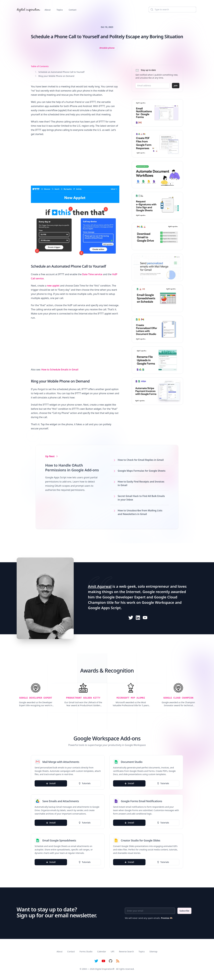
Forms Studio (86, 952)
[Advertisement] (75, 160)
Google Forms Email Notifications (141, 801)
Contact (73, 10)
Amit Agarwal (100, 586)
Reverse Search (126, 952)
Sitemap (153, 952)
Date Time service (92, 274)
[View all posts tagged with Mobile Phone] (107, 48)
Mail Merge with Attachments (61, 762)
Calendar (102, 952)
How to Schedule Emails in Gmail (60, 370)
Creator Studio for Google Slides (141, 840)
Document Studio (132, 762)
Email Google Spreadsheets (59, 840)
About (48, 10)
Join (176, 85)
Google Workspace (158, 602)
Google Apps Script (104, 608)
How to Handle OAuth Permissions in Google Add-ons (72, 468)
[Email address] (152, 86)
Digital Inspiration (104, 969)
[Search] (172, 10)
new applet (53, 286)
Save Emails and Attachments (61, 801)
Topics (60, 10)
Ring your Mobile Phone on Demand (55, 76)
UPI (112, 952)
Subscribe (184, 911)
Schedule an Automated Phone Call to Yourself (60, 72)
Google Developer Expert (124, 597)
